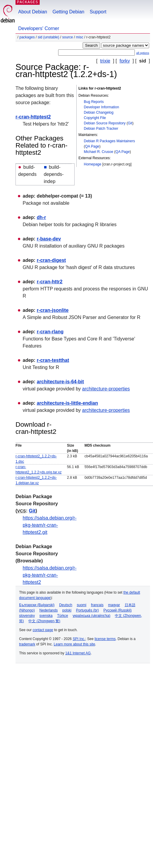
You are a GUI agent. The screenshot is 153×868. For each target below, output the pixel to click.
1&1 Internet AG (78, 653)
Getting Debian (68, 12)
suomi (82, 605)
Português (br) (88, 610)
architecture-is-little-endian (67, 403)
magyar (114, 605)
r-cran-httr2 (50, 282)
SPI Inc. (79, 639)
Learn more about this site (74, 644)
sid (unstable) (48, 37)
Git (130, 123)
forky (125, 61)
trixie (105, 61)
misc (80, 37)
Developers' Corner (39, 28)
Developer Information (101, 107)
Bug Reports (94, 102)
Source (67, 37)
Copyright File (95, 118)
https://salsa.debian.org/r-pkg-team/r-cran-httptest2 (50, 575)
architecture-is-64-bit (60, 382)
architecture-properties (106, 389)
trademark (27, 644)
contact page (43, 630)
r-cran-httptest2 (33, 117)
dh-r (41, 217)
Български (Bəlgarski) (37, 605)
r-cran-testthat (53, 360)
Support (98, 12)
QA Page (92, 146)
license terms (105, 639)
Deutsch (66, 605)
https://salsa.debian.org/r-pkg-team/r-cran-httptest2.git (50, 525)
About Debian (33, 12)
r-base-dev (49, 239)
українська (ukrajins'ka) (91, 616)
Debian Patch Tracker (101, 129)
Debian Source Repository (105, 123)
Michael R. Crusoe (99, 152)
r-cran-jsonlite (53, 310)
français (97, 605)
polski (67, 610)
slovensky (27, 616)
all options (143, 53)
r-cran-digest (51, 260)
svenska (46, 616)
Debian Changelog (99, 112)
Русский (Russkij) (118, 610)
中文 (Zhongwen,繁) (44, 621)
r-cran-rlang (50, 332)
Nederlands (48, 610)
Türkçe (62, 616)
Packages (27, 37)
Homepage (93, 164)
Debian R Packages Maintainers (109, 141)
